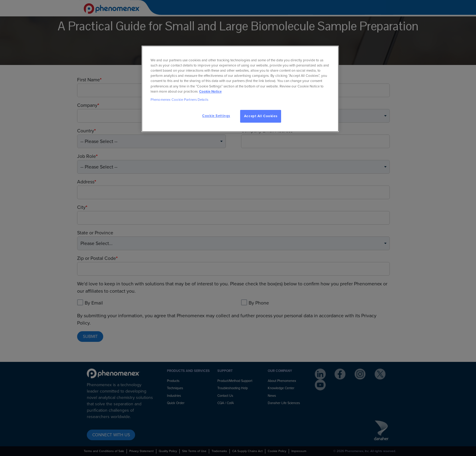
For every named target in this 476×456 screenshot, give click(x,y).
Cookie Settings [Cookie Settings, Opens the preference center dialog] (216, 116)
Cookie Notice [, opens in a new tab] (210, 92)
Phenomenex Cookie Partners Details (179, 100)
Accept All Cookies (261, 116)
